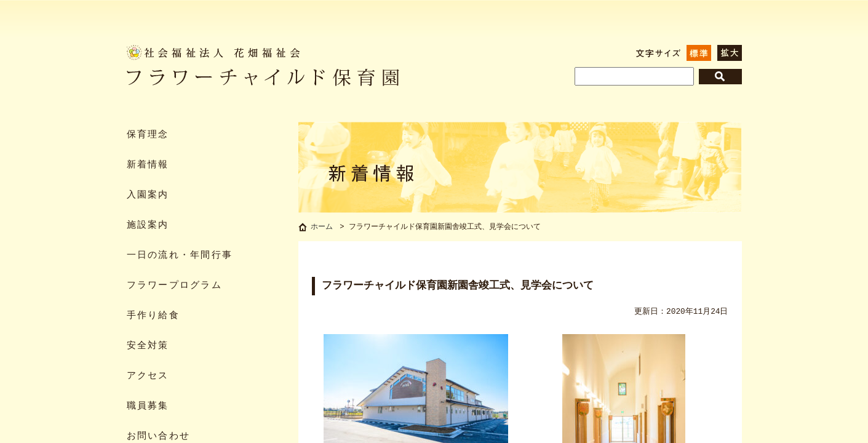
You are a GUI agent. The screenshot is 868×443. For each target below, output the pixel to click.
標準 (699, 53)
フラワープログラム (174, 286)
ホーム (322, 228)
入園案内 (148, 195)
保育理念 (148, 135)
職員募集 (148, 406)
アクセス (148, 376)
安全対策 (148, 346)
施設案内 (148, 225)
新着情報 (148, 165)
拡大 (730, 53)
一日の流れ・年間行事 (180, 256)
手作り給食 (153, 316)
